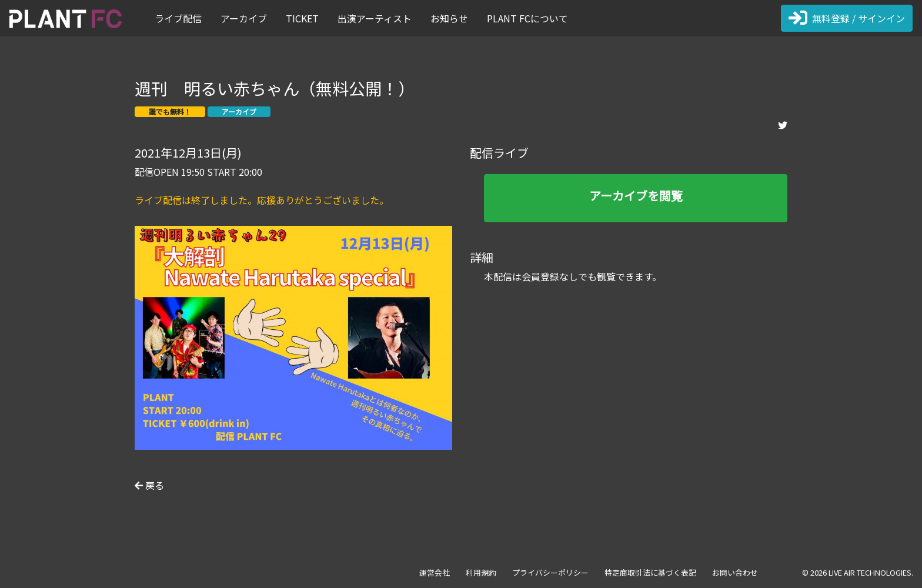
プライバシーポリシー (550, 572)
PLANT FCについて (527, 18)
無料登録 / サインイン (847, 18)
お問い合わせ (735, 572)
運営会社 (435, 572)
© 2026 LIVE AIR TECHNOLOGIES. (858, 572)
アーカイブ (244, 18)
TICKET (302, 18)
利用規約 (481, 572)
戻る (149, 485)
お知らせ (449, 18)
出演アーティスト (375, 18)
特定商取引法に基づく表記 (650, 572)
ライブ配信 (178, 18)
